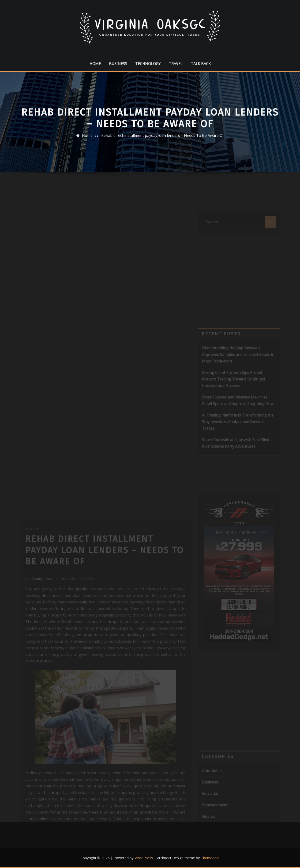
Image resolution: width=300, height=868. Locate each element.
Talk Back (201, 64)
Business (118, 64)
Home (95, 64)
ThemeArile (210, 858)
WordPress (144, 858)
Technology (148, 64)
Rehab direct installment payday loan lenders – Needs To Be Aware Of (163, 139)
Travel (176, 64)
